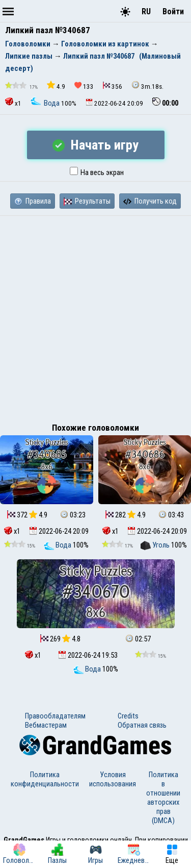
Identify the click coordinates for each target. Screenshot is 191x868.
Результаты (87, 201)
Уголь (156, 545)
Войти (173, 11)
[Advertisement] (95, 317)
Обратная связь (142, 725)
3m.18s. (147, 85)
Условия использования (113, 779)
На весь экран (97, 172)
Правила (33, 201)
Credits (128, 716)
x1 (13, 102)
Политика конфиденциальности (45, 779)
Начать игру (95, 145)
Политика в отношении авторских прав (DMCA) (163, 798)
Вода (46, 103)
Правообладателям (55, 716)
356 (113, 86)
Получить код (150, 201)
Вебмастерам (46, 725)
